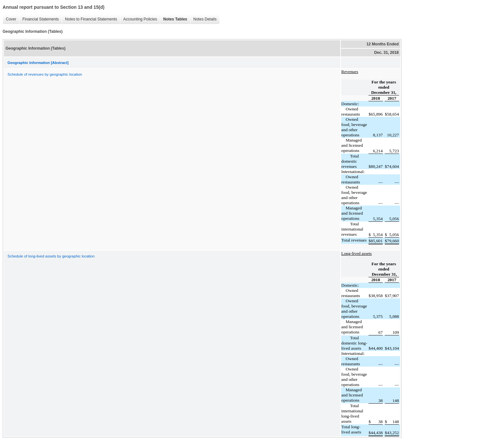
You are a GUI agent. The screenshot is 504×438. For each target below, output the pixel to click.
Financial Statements (39, 19)
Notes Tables (174, 19)
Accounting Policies (138, 19)
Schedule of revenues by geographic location (45, 74)
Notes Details (203, 19)
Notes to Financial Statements (89, 19)
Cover (9, 19)
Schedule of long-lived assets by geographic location (51, 256)
